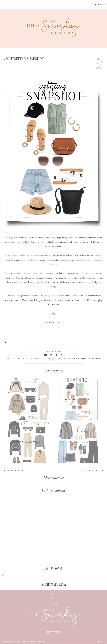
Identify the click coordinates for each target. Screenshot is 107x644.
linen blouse (51, 358)
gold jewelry (55, 296)
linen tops (90, 260)
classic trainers (38, 273)
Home (54, 593)
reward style (79, 358)
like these (23, 273)
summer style (93, 358)
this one (29, 255)
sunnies (16, 296)
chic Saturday (14, 641)
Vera (54, 360)
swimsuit (54, 264)
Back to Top (101, 641)
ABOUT (54, 598)
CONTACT (53, 604)
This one (71, 278)
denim (23, 260)
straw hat (31, 296)
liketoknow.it (36, 358)
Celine (17, 358)
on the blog (65, 358)
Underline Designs (37, 641)
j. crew (25, 358)
